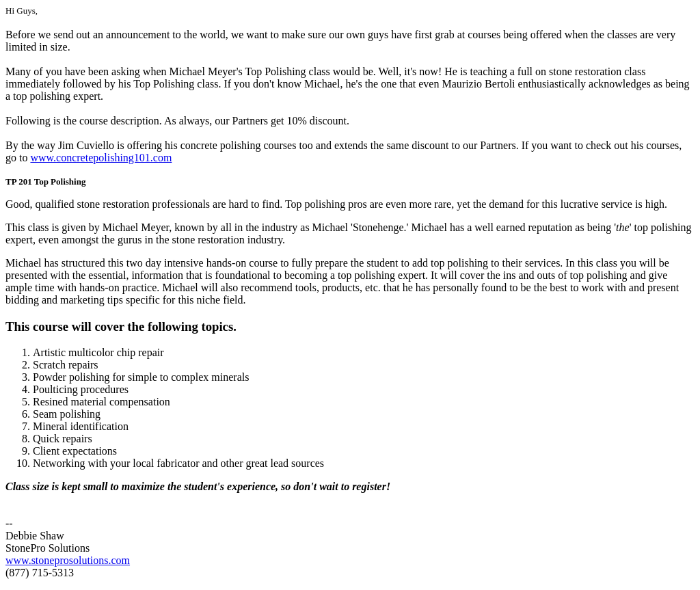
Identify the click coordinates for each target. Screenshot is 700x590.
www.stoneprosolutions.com (68, 560)
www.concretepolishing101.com (101, 158)
